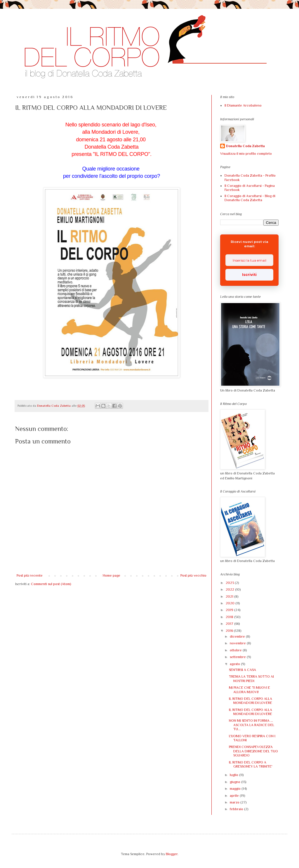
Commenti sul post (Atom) (51, 584)
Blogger (172, 854)
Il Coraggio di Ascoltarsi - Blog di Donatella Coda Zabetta (250, 198)
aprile (235, 796)
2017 (230, 624)
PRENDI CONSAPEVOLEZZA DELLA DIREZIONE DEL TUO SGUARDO (253, 751)
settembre (238, 657)
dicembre (238, 636)
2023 (230, 583)
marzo (235, 802)
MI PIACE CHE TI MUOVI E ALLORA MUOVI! (250, 690)
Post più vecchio (193, 575)
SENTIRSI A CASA (242, 670)
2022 (230, 589)
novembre (238, 643)
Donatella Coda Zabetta (245, 146)
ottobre (236, 650)
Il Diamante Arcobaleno (243, 105)
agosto (235, 664)
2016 (230, 631)
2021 (230, 596)
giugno (235, 782)
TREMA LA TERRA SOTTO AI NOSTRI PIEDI (251, 679)
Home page (112, 575)
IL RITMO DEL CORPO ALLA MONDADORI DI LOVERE (251, 701)
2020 (231, 603)
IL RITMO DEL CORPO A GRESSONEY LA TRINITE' (251, 764)
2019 (230, 610)
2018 (230, 617)
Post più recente (30, 575)
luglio (234, 775)
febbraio (237, 809)
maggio (236, 789)
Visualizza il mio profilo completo (246, 154)
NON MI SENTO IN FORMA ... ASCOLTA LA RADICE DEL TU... (252, 725)
